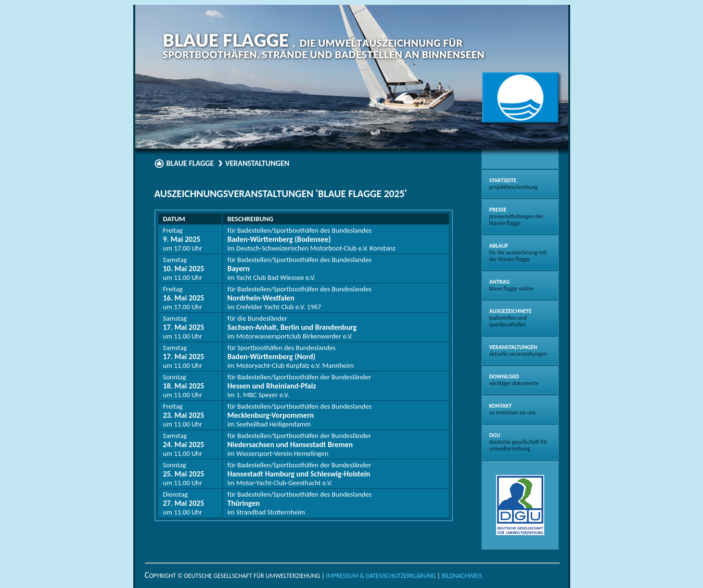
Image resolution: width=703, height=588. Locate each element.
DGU (518, 442)
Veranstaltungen (518, 350)
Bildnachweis (462, 576)
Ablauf (518, 252)
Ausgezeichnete (511, 318)
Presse (517, 216)
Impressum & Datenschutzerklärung (381, 576)
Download (514, 380)
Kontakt (512, 409)
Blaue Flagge (190, 163)
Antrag (511, 285)
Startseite (514, 184)
